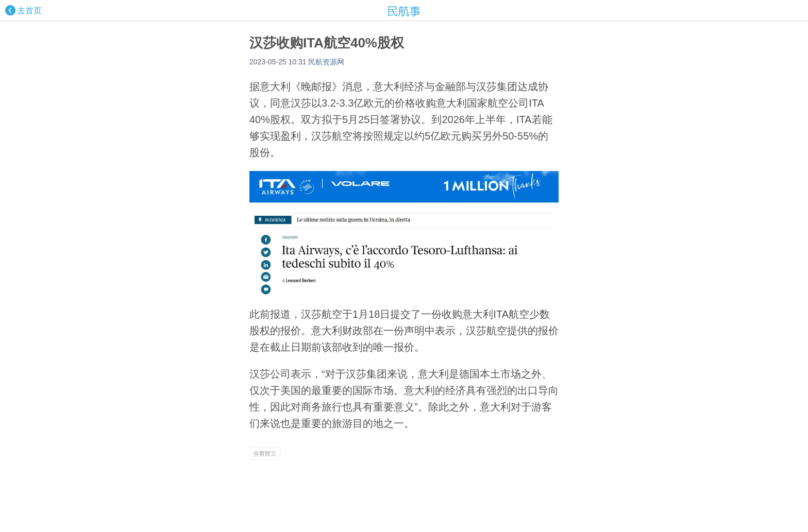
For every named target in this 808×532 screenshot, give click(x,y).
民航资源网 (326, 62)
